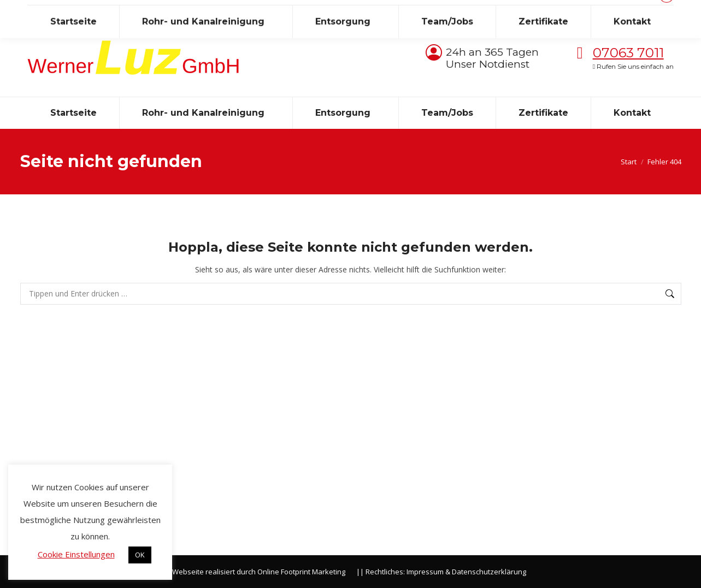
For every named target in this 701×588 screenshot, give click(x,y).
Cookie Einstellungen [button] (76, 554)
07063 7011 (628, 53)
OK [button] (140, 555)
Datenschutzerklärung (489, 572)
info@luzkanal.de (110, 10)
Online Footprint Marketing (301, 572)
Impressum (425, 572)
